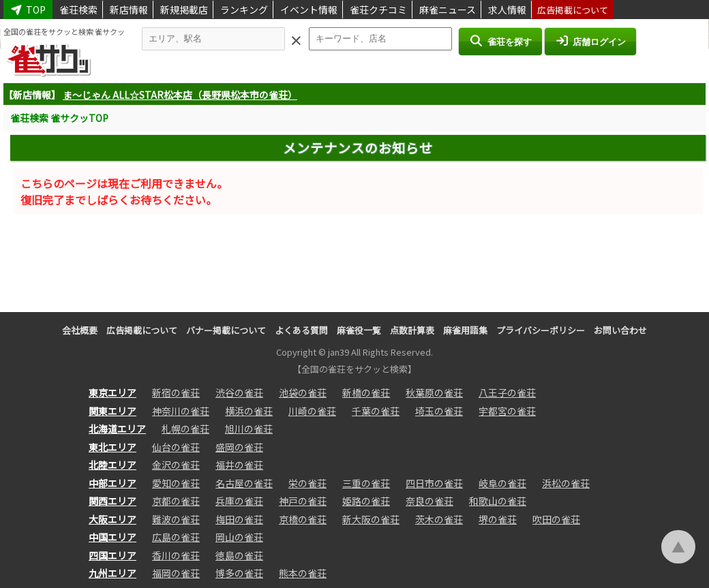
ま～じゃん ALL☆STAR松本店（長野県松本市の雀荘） (180, 95)
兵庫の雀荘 (239, 501)
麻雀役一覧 (359, 330)
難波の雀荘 (176, 519)
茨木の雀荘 (439, 519)
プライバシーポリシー (541, 330)
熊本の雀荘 (303, 573)
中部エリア (112, 483)
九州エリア (112, 573)
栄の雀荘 (307, 483)
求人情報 (507, 10)
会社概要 (80, 330)
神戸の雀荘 (303, 501)
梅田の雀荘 (239, 519)
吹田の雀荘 (556, 519)
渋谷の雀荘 (239, 392)
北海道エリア (117, 429)
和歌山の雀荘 (498, 501)
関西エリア (112, 501)
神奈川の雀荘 (181, 411)
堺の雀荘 (498, 519)
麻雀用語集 (465, 330)
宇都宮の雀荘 (507, 411)
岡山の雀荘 (239, 537)
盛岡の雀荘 (239, 447)
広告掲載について (573, 10)
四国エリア (112, 555)
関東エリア (112, 411)
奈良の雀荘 (429, 501)
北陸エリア (112, 465)
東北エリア (112, 447)
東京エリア (112, 392)
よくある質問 (301, 330)
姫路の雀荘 (366, 501)
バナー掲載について (226, 330)
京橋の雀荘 (303, 519)
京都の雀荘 (176, 501)
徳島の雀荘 (239, 555)
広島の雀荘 (176, 537)
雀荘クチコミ (378, 10)
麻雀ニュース (448, 10)
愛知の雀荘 (176, 483)
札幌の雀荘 (185, 429)
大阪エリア (112, 519)
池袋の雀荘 (303, 392)
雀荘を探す (500, 41)
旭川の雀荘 (249, 429)
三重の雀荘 (366, 483)
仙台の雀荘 (176, 447)
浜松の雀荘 (566, 483)
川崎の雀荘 (312, 411)
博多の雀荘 (239, 573)
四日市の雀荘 (434, 483)
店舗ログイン (590, 41)
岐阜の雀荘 (502, 483)
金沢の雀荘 (176, 465)
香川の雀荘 (176, 555)
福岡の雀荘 (176, 573)
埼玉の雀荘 (439, 411)
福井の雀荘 (239, 465)
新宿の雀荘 (176, 392)
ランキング (244, 10)
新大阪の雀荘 (371, 519)
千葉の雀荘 (376, 411)
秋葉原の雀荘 (434, 392)
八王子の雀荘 (507, 392)
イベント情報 (309, 10)
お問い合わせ (620, 330)
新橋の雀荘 (366, 392)
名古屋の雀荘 (244, 483)
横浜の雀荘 (249, 411)
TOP (28, 10)
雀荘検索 (78, 10)
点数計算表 (412, 330)
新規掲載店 (184, 10)
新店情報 (129, 10)
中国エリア (112, 537)
